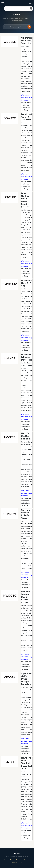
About (12, 860)
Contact (18, 860)
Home (6, 860)
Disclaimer (27, 860)
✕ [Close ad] (31, 8)
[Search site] (17, 27)
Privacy (15, 863)
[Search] (29, 27)
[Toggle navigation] (30, 3)
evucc (4, 3)
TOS (20, 863)
